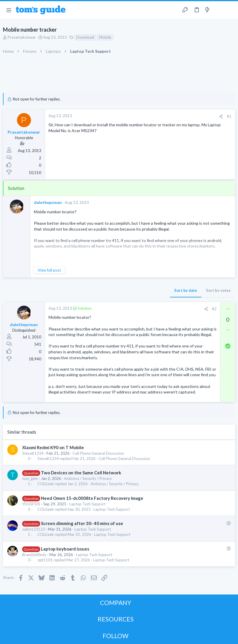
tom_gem (30, 478)
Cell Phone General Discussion (98, 453)
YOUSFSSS (31, 504)
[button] (9, 10)
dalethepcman (48, 202)
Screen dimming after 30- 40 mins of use (82, 523)
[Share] (221, 116)
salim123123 (34, 529)
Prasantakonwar (22, 37)
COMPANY (116, 603)
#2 (214, 309)
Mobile (105, 37)
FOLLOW (115, 636)
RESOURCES (116, 619)
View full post (49, 270)
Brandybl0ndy (34, 555)
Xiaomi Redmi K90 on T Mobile (53, 447)
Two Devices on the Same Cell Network (81, 473)
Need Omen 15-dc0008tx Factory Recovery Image (92, 498)
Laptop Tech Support (87, 504)
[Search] (230, 10)
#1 (229, 116)
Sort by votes (218, 290)
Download (85, 37)
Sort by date (186, 290)
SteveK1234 (33, 453)
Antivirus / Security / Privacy (88, 478)
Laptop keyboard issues (65, 549)
